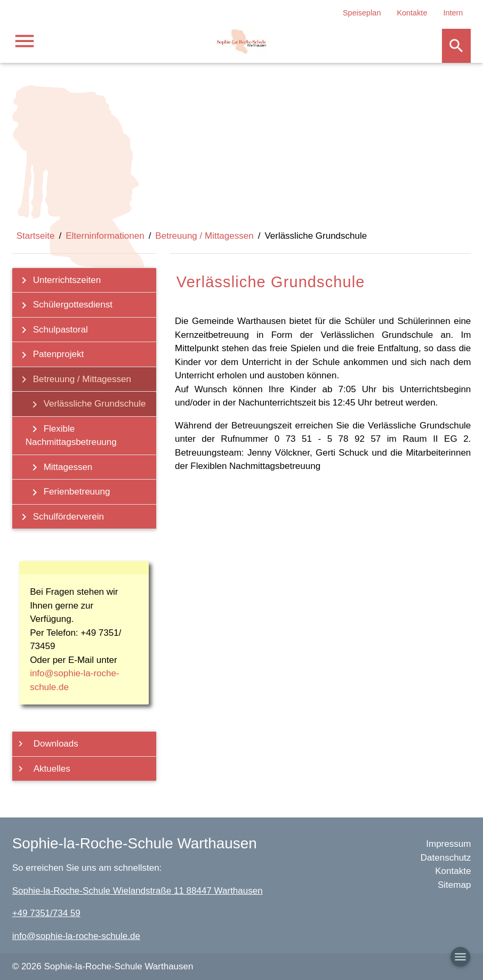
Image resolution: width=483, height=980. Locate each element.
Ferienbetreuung (68, 492)
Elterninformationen (105, 236)
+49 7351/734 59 (46, 913)
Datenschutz (446, 858)
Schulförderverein (59, 517)
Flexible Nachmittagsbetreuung (71, 435)
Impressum (448, 844)
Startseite (36, 236)
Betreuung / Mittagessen (204, 236)
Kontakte (412, 13)
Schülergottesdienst (64, 305)
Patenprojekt (49, 355)
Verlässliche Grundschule (86, 404)
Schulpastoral (51, 330)
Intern (453, 13)
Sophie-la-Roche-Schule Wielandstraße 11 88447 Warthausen (138, 891)
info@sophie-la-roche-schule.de (76, 936)
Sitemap (454, 885)
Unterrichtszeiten (58, 280)
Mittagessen (59, 467)
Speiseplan (362, 13)
